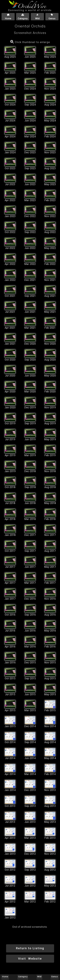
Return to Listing (30, 948)
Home (5, 976)
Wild (39, 976)
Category (23, 976)
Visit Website (30, 959)
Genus (54, 976)
